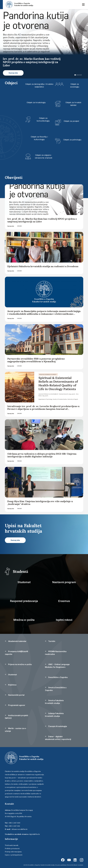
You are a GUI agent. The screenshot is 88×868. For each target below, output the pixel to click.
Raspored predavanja (24, 601)
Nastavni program (64, 582)
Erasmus (64, 601)
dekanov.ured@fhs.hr (20, 829)
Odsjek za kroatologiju (36, 102)
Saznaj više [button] (13, 73)
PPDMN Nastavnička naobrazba (56, 653)
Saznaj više (11, 226)
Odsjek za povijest (71, 121)
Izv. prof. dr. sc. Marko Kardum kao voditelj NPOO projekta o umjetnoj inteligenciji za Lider (42, 220)
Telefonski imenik (12, 845)
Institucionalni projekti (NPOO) (16, 717)
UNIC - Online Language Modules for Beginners (57, 666)
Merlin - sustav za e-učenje (16, 730)
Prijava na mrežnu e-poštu (18, 664)
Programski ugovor (15, 705)
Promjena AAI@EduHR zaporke (16, 653)
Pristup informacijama (13, 852)
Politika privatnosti (12, 848)
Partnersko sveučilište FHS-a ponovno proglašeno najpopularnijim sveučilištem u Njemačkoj (36, 360)
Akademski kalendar (16, 641)
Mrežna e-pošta (24, 620)
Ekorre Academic (78, 865)
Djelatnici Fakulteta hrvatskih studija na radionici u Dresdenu (43, 266)
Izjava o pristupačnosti (14, 855)
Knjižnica (11, 685)
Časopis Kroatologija (56, 726)
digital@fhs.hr (35, 834)
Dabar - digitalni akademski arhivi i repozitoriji (58, 738)
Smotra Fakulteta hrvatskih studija (54, 702)
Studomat (24, 582)
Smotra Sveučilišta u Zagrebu (56, 689)
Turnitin (50, 641)
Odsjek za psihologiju (72, 140)
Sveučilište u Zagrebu (56, 677)
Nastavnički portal (15, 695)
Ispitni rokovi (64, 620)
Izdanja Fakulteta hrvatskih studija (54, 715)
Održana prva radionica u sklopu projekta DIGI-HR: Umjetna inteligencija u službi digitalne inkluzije (42, 455)
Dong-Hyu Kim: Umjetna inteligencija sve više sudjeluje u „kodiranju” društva (40, 503)
